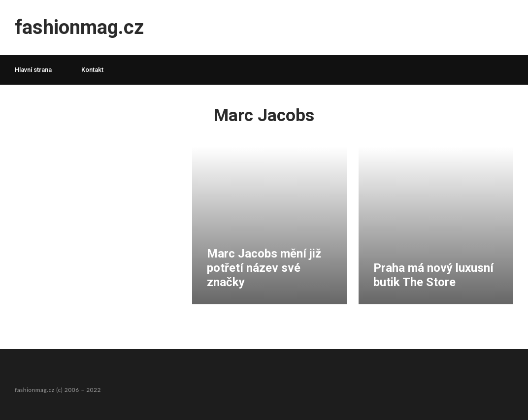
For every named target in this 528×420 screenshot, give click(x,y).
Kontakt (92, 70)
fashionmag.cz (79, 27)
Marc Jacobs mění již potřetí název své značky (264, 268)
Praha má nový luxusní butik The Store (433, 275)
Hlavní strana (33, 70)
